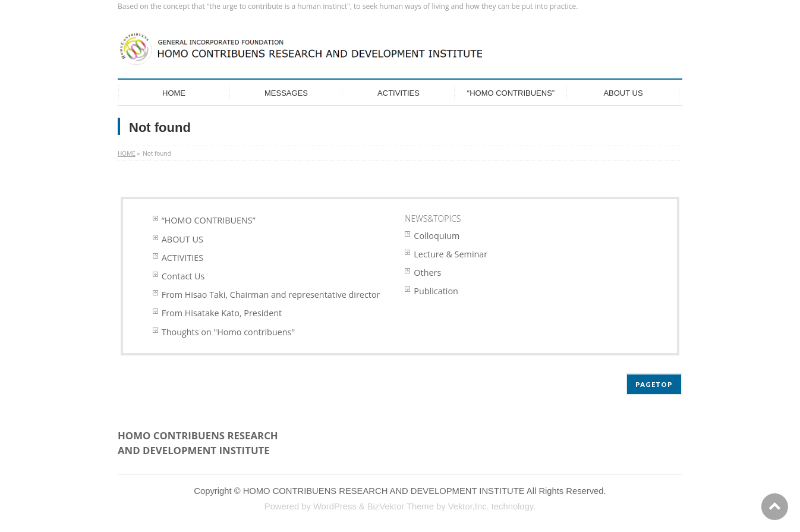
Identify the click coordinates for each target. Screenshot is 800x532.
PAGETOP (654, 384)
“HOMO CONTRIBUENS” (209, 220)
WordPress (335, 506)
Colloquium (437, 236)
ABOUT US (182, 239)
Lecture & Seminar (451, 254)
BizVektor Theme (401, 506)
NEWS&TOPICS (433, 218)
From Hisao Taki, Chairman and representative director (271, 295)
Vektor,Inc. (469, 506)
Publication (436, 291)
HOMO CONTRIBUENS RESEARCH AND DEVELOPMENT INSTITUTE (384, 491)
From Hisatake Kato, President (222, 313)
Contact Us (183, 276)
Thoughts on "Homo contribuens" (228, 332)
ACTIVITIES (182, 258)
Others (427, 273)
